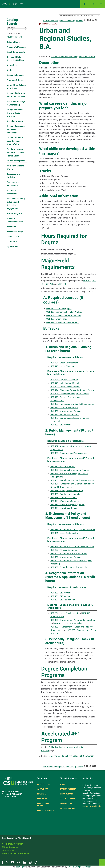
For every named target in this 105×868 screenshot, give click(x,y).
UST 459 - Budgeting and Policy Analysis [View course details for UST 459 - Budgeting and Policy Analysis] (69, 453)
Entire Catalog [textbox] (11, 27)
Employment (43, 799)
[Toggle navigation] (101, 4)
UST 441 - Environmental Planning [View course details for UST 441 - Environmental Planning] (66, 411)
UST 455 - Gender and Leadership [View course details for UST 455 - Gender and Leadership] (66, 494)
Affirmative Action (10, 847)
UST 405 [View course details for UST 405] (49, 284)
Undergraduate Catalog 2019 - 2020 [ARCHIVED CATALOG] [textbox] (76, 16)
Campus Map (13, 237)
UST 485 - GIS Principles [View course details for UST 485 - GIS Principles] (61, 425)
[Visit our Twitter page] (7, 862)
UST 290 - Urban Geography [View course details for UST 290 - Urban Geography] (59, 308)
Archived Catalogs (15, 232)
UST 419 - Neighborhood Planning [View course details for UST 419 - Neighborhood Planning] (66, 383)
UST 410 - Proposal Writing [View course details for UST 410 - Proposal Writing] (63, 466)
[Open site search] (93, 4)
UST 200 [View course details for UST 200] (87, 281)
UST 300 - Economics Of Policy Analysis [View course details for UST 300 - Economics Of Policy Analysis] (64, 312)
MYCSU (63, 784)
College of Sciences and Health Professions (16, 129)
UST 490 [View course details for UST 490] (62, 284)
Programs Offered (15, 80)
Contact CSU (12, 242)
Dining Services (67, 794)
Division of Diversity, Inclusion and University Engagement (16, 204)
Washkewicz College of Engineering (16, 103)
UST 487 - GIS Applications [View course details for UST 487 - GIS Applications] (63, 600)
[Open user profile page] (84, 4)
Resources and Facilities (13, 176)
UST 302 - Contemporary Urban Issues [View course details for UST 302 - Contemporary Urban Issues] (64, 315)
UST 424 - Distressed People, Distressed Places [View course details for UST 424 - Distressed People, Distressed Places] (72, 390)
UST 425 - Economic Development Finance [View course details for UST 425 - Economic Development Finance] (70, 394)
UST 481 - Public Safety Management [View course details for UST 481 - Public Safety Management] (67, 505)
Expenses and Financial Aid (13, 184)
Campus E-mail (44, 784)
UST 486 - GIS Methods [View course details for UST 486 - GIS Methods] (61, 596)
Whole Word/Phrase (15, 33)
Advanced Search (15, 37)
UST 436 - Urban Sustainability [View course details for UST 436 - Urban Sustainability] (64, 407)
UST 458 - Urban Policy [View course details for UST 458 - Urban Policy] (57, 319)
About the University (16, 52)
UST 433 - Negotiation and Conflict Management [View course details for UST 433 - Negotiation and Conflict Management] (72, 404)
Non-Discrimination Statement (16, 854)
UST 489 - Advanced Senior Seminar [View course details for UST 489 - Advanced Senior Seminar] (63, 322)
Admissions (12, 65)
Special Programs (15, 213)
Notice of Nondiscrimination (15, 220)
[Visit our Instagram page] (30, 862)
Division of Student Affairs (15, 167)
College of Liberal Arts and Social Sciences (15, 113)
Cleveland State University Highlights (16, 59)
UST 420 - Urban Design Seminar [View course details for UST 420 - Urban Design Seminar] (65, 387)
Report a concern (68, 799)
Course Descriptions (16, 161)
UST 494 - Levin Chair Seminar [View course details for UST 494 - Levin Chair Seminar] (64, 508)
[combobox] (79, 16)
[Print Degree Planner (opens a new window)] (85, 20)
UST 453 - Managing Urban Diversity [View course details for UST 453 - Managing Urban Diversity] (67, 491)
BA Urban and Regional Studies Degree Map (63, 21)
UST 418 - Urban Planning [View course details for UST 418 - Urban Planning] (62, 366)
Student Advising (67, 808)
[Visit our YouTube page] (13, 862)
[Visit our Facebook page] (3, 862)
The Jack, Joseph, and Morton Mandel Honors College (16, 152)
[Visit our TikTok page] (36, 862)
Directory (42, 794)
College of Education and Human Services (16, 95)
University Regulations (12, 192)
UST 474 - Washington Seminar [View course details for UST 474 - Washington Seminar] (65, 501)
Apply (9, 70)
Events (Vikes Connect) (43, 805)
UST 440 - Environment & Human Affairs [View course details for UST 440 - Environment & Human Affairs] (69, 553)
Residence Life (66, 804)
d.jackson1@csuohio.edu (92, 806)
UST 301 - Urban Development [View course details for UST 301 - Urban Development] (64, 363)
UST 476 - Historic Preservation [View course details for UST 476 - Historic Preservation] (65, 414)
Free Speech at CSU (45, 810)
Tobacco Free (8, 850)
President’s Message (16, 47)
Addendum (11, 227)
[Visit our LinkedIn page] (24, 862)
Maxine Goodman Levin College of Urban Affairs (15, 141)
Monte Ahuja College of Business (16, 87)
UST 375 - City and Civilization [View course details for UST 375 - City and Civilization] (64, 380)
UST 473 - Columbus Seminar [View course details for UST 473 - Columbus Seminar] (64, 498)
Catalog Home (13, 42)
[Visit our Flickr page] (19, 862)
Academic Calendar (15, 75)
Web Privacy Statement (12, 844)
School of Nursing (15, 121)
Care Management (68, 789)
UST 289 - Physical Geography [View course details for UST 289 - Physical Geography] (64, 550)
